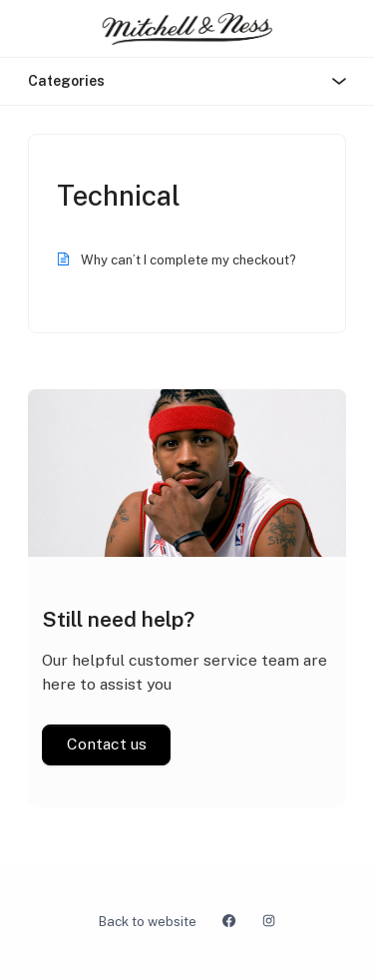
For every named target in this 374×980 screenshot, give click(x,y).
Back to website (148, 922)
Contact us (107, 744)
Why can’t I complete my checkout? (188, 260)
